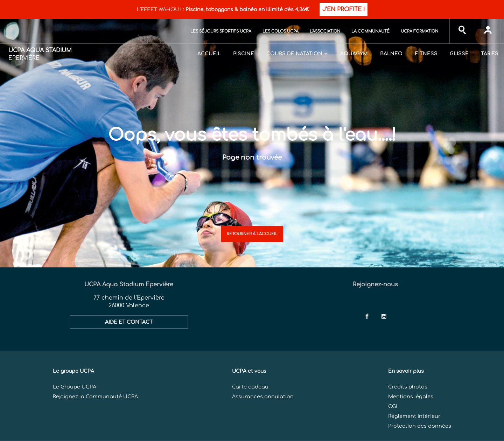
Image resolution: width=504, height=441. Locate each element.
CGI (393, 406)
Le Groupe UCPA (75, 387)
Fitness (426, 54)
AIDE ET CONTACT (129, 322)
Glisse (459, 54)
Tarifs (490, 54)
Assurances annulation (263, 397)
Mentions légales (411, 397)
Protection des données (420, 426)
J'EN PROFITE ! (344, 9)
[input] (462, 31)
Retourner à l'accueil (252, 234)
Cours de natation (294, 54)
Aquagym (354, 54)
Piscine (244, 54)
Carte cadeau (250, 387)
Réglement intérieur (414, 416)
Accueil (209, 54)
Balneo (391, 54)
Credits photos (408, 387)
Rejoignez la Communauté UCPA (95, 397)
